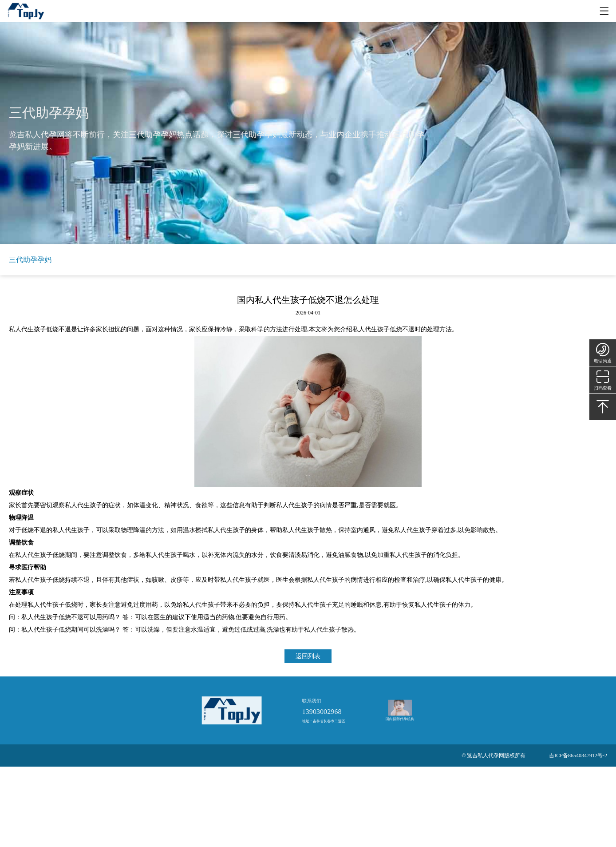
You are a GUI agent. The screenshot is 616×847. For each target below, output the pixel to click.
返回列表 (308, 656)
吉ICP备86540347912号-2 (578, 756)
